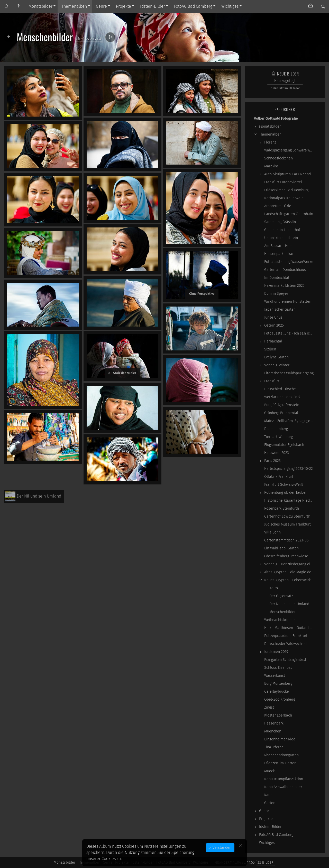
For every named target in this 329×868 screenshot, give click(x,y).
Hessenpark (274, 723)
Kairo (274, 588)
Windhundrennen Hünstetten (288, 302)
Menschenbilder (282, 612)
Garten (270, 803)
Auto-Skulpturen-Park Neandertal (290, 174)
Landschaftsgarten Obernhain (289, 214)
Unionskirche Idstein (281, 238)
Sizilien (270, 349)
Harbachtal (273, 341)
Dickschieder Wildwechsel (285, 644)
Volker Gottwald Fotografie (276, 118)
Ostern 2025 (274, 325)
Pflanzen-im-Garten (280, 763)
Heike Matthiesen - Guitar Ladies (290, 628)
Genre (101, 6)
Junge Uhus (273, 317)
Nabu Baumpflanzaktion (284, 779)
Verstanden (221, 848)
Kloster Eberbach (278, 715)
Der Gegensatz (281, 596)
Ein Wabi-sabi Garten (281, 548)
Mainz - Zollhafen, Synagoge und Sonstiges (290, 421)
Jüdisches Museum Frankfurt (287, 524)
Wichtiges (230, 6)
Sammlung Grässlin (280, 222)
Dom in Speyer (276, 294)
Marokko (271, 166)
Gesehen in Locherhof (282, 230)
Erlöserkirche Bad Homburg (286, 190)
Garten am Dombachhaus (285, 270)
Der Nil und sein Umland (289, 604)
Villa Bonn (272, 532)
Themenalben (74, 6)
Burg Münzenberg (278, 684)
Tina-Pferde (274, 747)
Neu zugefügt (285, 81)
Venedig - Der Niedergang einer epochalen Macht (290, 564)
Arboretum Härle (278, 206)
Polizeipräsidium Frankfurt (286, 636)
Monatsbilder (40, 6)
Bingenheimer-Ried (280, 739)
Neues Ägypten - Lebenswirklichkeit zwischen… (290, 580)
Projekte (124, 6)
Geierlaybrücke (277, 691)
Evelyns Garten (276, 357)
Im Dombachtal (277, 278)
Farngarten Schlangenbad (285, 660)
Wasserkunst (275, 676)
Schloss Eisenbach (279, 668)
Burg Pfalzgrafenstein (282, 405)
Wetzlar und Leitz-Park (282, 397)
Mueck (269, 771)
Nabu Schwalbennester (283, 787)
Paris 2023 (272, 461)
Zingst (269, 707)
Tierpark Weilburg (278, 437)
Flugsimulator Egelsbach (284, 445)
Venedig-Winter (277, 365)
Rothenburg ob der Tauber (285, 493)
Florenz (270, 142)
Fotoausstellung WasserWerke (289, 262)
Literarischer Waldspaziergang (289, 373)
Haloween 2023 (277, 453)
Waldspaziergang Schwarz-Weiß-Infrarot (290, 150)
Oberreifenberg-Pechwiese (286, 556)
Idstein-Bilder (153, 6)
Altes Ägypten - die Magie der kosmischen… (290, 572)
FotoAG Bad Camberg (193, 6)
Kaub (268, 795)
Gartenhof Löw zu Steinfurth (287, 516)
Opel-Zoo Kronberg (280, 699)
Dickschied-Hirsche (280, 389)
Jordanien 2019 (276, 652)
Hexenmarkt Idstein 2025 (284, 286)
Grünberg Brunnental (281, 413)
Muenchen (273, 731)
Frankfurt (272, 381)
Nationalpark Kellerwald (284, 198)
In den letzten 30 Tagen (285, 88)
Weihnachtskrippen (280, 620)
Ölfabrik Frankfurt (279, 477)
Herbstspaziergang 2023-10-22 (289, 469)
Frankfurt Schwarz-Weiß (284, 485)
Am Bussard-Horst (279, 246)
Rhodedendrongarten (281, 755)
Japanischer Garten (280, 309)
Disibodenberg (276, 429)
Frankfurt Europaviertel (283, 182)
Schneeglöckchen (278, 158)
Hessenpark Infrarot (281, 254)
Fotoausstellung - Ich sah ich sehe (290, 333)
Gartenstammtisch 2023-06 (286, 540)
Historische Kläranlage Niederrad (290, 500)
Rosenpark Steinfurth (282, 508)
